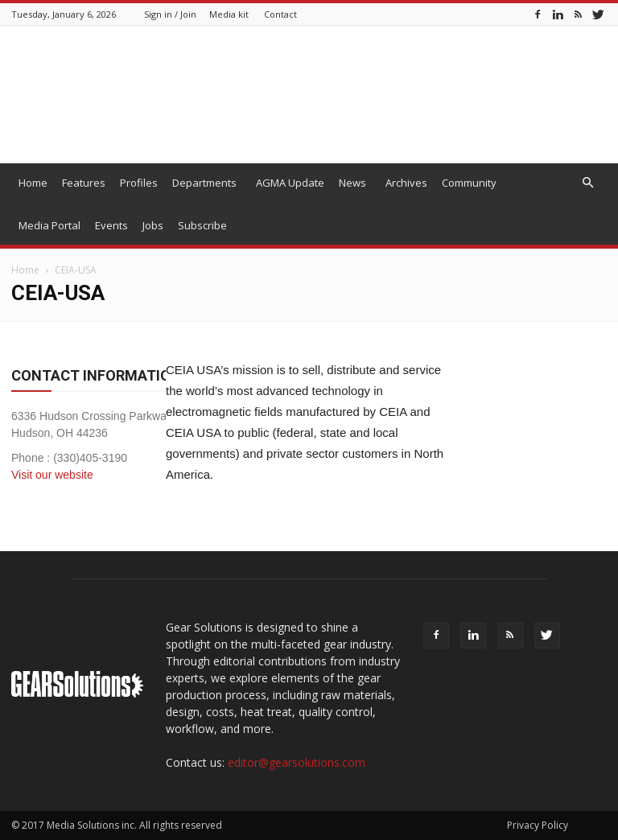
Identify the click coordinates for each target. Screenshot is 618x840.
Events (111, 225)
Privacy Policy (538, 825)
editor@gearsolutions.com (297, 762)
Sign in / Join (170, 14)
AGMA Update (290, 183)
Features (84, 183)
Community (469, 183)
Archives (406, 183)
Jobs (153, 225)
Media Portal (49, 225)
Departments (204, 183)
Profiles (139, 183)
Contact (280, 14)
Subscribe (202, 225)
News (352, 183)
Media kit (229, 14)
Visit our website (52, 475)
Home (33, 183)
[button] (587, 183)
